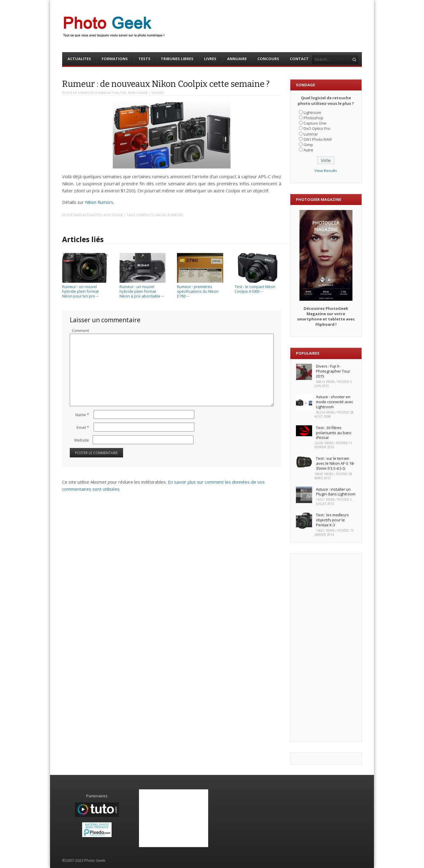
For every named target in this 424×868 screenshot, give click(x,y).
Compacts (145, 215)
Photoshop (313, 118)
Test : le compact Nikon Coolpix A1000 (258, 287)
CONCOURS (268, 59)
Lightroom (312, 113)
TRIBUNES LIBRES (177, 59)
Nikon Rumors (99, 202)
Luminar (311, 134)
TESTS (144, 59)
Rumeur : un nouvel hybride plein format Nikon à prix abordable (143, 289)
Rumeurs (175, 215)
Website (82, 440)
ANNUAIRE (237, 59)
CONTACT (299, 59)
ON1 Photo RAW (318, 139)
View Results (326, 171)
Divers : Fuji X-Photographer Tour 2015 (333, 371)
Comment (80, 330)
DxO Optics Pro (317, 128)
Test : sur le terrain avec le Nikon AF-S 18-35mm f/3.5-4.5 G (335, 463)
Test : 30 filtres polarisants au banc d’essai (334, 433)
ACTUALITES (79, 59)
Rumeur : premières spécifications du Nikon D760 (200, 289)
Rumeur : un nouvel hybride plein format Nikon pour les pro (85, 289)
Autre (308, 150)
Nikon (161, 215)
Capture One (315, 123)
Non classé (138, 93)
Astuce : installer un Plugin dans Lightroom (336, 492)
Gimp (308, 145)
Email (83, 427)
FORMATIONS (115, 59)
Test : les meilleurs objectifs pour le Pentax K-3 (332, 520)
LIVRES (210, 59)
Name (82, 415)
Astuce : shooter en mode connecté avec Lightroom (334, 402)
